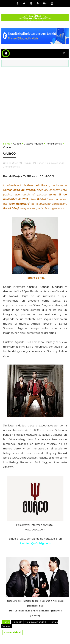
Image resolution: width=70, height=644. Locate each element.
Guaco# (17, 622)
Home (7, 144)
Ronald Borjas (54, 144)
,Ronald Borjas (11, 167)
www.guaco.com (35, 530)
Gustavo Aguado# (36, 622)
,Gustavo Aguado (55, 163)
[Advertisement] (35, 103)
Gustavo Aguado (33, 144)
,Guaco (40, 163)
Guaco (17, 144)
